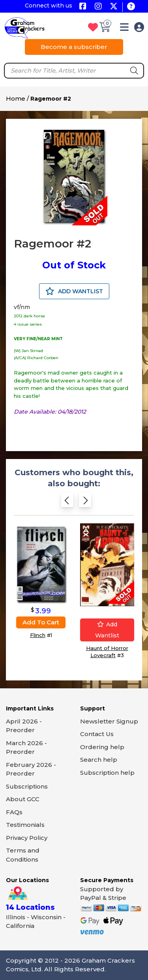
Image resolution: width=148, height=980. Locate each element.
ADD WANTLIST (74, 291)
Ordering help (102, 747)
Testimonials (25, 825)
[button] (124, 29)
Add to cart (41, 622)
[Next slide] (85, 502)
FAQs (14, 812)
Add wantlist (107, 630)
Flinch (38, 635)
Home (16, 98)
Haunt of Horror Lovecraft (107, 652)
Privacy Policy (27, 838)
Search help (99, 760)
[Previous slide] (67, 502)
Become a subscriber (74, 47)
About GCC (23, 799)
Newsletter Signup (109, 721)
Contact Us (97, 734)
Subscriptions (27, 786)
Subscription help (107, 773)
